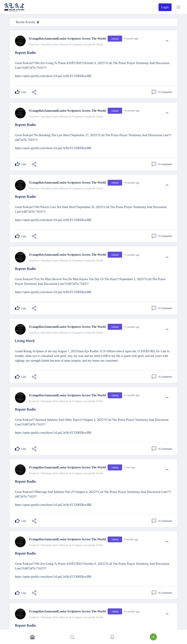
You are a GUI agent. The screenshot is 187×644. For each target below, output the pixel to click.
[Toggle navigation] (178, 7)
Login (165, 7)
